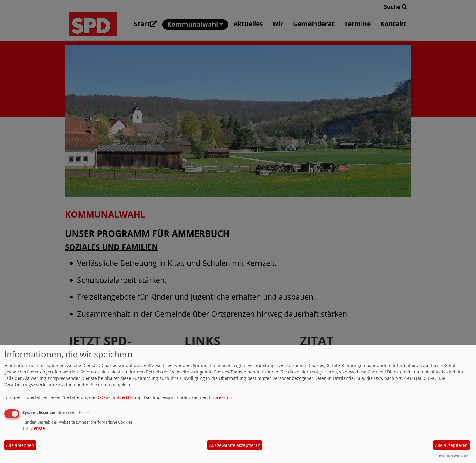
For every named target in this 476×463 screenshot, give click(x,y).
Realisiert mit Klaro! (454, 456)
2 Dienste (34, 428)
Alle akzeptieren (451, 445)
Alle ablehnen (20, 445)
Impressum (221, 397)
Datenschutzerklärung (119, 397)
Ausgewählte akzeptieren (235, 445)
